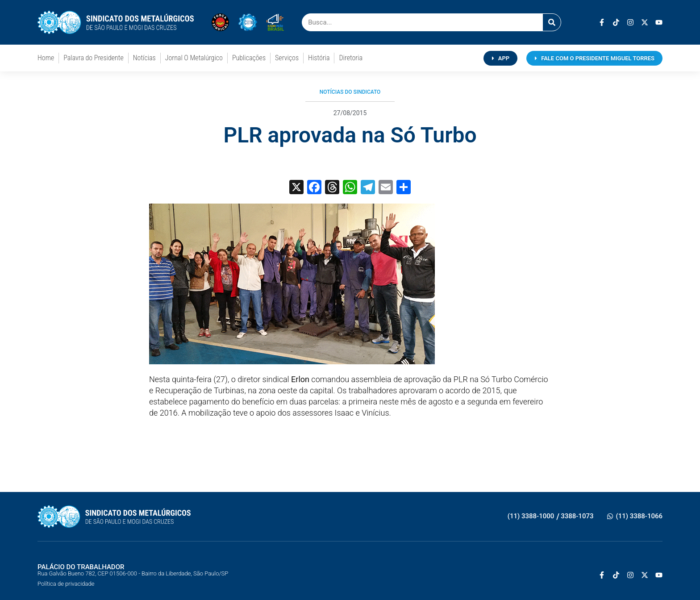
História (319, 58)
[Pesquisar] (552, 22)
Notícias (144, 58)
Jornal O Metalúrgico (194, 58)
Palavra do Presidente (93, 58)
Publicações (249, 58)
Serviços (287, 58)
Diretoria (351, 58)
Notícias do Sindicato (350, 92)
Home (46, 58)
